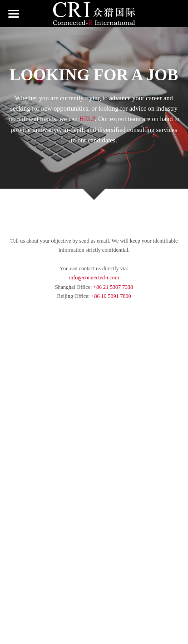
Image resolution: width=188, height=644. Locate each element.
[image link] (94, 13)
